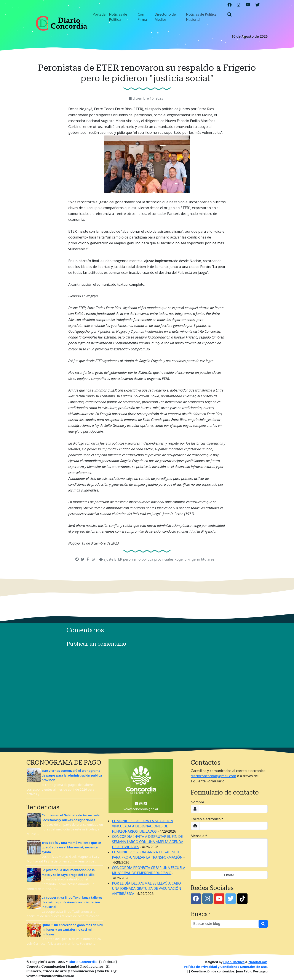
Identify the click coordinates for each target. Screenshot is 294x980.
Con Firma (142, 17)
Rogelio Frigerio (188, 559)
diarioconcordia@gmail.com (213, 776)
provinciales (164, 559)
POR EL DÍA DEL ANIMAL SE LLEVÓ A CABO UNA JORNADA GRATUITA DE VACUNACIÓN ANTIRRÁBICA (147, 888)
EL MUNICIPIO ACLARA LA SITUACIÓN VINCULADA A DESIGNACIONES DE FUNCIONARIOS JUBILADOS (143, 826)
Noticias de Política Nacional (201, 17)
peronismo (132, 559)
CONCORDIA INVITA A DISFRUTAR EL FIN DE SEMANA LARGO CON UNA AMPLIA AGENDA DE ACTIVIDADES (148, 842)
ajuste (109, 559)
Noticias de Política (118, 17)
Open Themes (234, 962)
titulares (208, 559)
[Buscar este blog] (225, 924)
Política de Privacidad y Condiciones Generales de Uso (225, 967)
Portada (99, 14)
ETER (119, 559)
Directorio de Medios (165, 17)
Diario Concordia (83, 962)
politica (148, 559)
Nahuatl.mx (258, 962)
